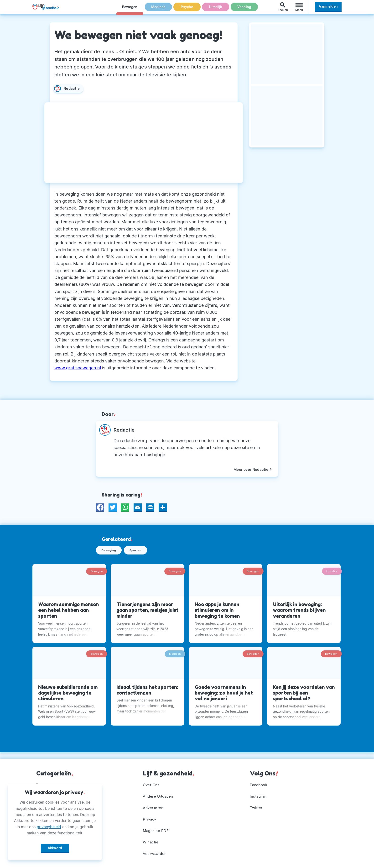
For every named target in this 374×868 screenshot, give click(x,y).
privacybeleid (49, 825)
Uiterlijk (216, 9)
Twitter (257, 806)
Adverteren (154, 806)
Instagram (260, 794)
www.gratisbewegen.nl (78, 368)
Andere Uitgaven (159, 794)
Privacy (150, 818)
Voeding (244, 9)
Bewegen (130, 9)
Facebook (259, 782)
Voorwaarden (156, 853)
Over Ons (152, 782)
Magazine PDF (157, 829)
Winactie (151, 841)
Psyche (187, 9)
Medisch (158, 9)
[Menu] (299, 9)
